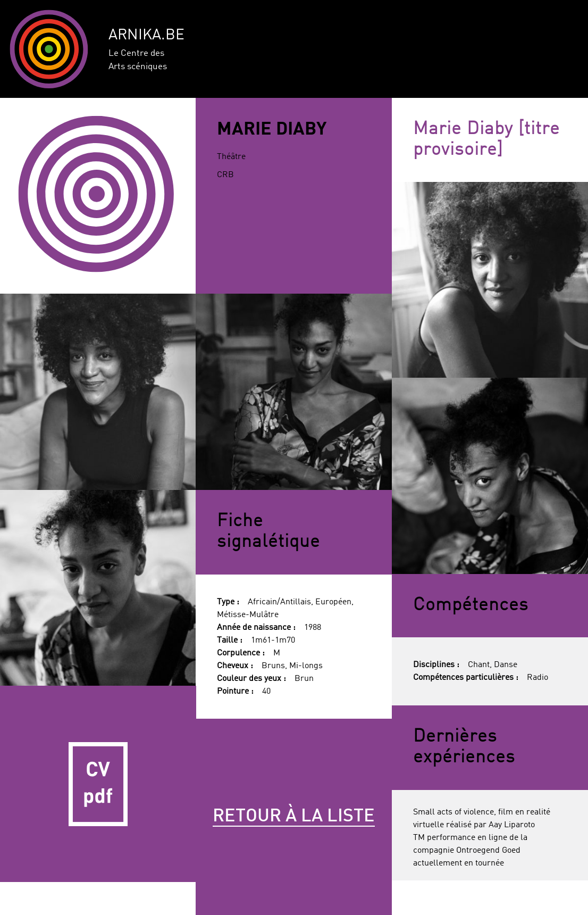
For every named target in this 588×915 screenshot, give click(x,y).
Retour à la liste (294, 817)
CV (98, 784)
